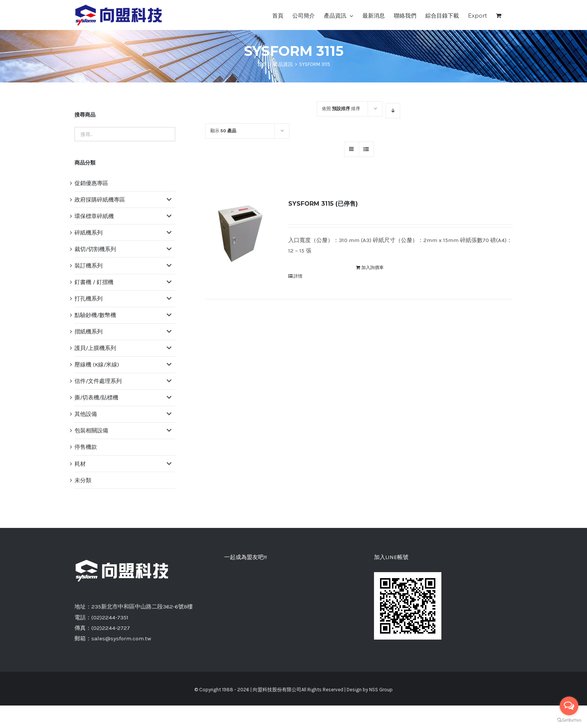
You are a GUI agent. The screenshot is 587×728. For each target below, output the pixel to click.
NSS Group (381, 690)
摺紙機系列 (89, 332)
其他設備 (86, 414)
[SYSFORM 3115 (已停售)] (241, 234)
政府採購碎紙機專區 (100, 200)
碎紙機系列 (89, 233)
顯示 (223, 131)
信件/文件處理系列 (98, 381)
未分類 (83, 480)
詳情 (298, 276)
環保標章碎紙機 (94, 216)
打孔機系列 (89, 299)
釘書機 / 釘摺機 (94, 282)
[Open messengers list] (569, 706)
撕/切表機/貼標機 (96, 398)
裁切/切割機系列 (95, 249)
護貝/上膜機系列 (95, 348)
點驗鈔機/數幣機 (95, 315)
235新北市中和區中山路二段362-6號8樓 (142, 607)
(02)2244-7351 (110, 617)
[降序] (393, 111)
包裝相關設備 (91, 431)
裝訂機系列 (89, 266)
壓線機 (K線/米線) (97, 365)
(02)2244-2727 (111, 628)
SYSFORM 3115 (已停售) (323, 204)
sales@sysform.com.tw (121, 638)
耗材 (80, 464)
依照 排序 (341, 109)
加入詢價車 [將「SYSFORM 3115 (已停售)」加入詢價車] (372, 268)
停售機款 (86, 447)
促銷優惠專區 (91, 183)
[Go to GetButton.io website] (569, 720)
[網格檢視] (366, 149)
